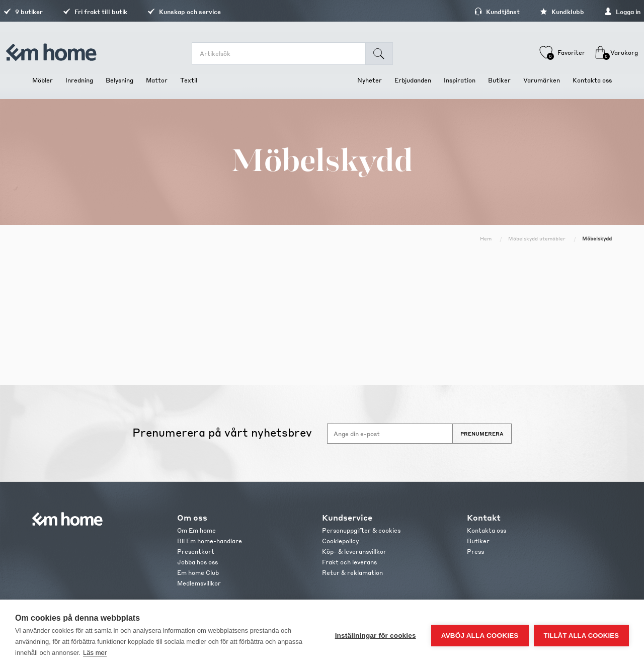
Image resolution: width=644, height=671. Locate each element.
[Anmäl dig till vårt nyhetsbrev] (390, 434)
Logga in (594, 12)
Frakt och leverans (349, 562)
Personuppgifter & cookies (361, 530)
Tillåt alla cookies (581, 636)
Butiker (478, 541)
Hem (486, 238)
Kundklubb (533, 12)
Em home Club (198, 573)
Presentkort (196, 552)
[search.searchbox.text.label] (286, 54)
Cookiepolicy (340, 541)
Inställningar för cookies (376, 636)
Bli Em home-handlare (210, 541)
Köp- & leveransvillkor (354, 552)
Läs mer (95, 653)
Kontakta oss (487, 530)
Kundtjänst (468, 12)
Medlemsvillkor (199, 583)
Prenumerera (482, 434)
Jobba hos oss (197, 562)
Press (475, 552)
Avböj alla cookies (480, 636)
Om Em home (196, 530)
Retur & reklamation (352, 573)
